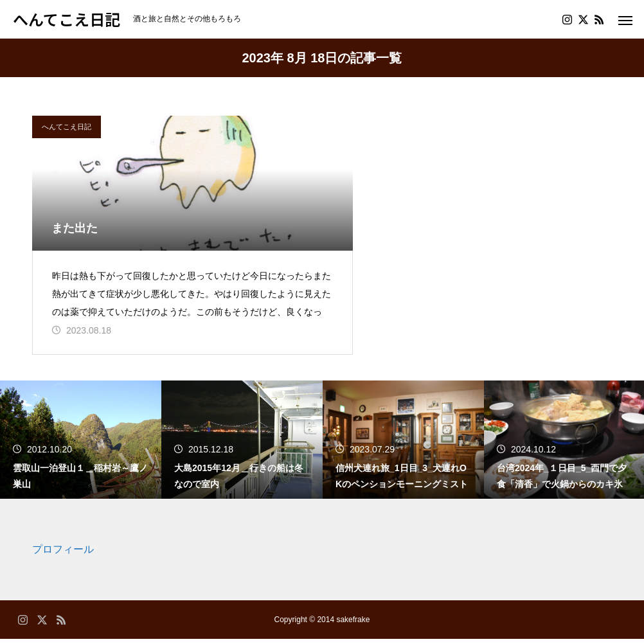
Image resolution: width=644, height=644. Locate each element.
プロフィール (63, 554)
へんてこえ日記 (67, 127)
